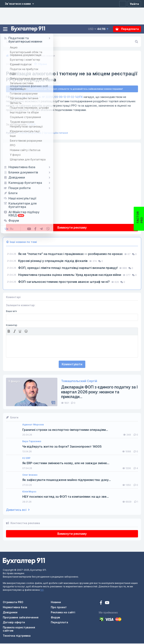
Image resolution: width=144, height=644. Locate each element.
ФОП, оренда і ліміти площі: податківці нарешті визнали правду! (68, 268)
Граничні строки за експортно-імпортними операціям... (65, 430)
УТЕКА (21, 125)
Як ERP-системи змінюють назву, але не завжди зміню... (66, 464)
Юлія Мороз (29, 492)
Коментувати (72, 365)
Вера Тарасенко (32, 442)
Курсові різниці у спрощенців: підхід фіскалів (53, 261)
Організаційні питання (56, 133)
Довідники (10, 613)
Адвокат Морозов (33, 425)
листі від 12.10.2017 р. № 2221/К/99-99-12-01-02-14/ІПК (49, 97)
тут (42, 590)
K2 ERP (26, 459)
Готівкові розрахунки (29, 133)
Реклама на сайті (63, 613)
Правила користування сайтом (19, 630)
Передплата (127, 29)
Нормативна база (15, 608)
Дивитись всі (18, 510)
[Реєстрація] (123, 4)
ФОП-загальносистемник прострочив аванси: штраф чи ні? (64, 282)
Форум (55, 618)
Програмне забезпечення (21, 618)
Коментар (12, 326)
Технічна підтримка (17, 636)
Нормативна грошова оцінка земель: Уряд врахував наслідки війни (70, 275)
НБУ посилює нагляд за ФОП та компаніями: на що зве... (66, 497)
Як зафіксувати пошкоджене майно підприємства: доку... (67, 480)
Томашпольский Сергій (79, 382)
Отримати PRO (13, 603)
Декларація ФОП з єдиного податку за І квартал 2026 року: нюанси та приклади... (99, 392)
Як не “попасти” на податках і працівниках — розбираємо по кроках (71, 254)
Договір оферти (14, 623)
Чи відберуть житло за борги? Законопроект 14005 (62, 447)
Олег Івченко (30, 475)
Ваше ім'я (11, 312)
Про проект (59, 608)
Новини (56, 603)
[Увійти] (134, 4)
